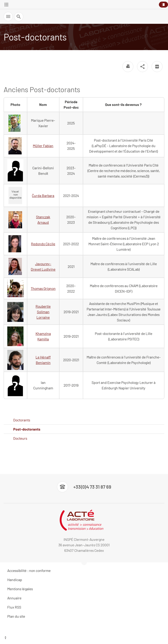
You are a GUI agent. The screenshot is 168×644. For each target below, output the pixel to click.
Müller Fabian (43, 146)
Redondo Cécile (43, 244)
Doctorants (22, 420)
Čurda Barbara (43, 195)
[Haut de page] (84, 638)
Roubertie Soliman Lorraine (43, 312)
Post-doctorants (27, 429)
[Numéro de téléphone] (84, 487)
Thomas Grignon (43, 288)
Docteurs (20, 438)
